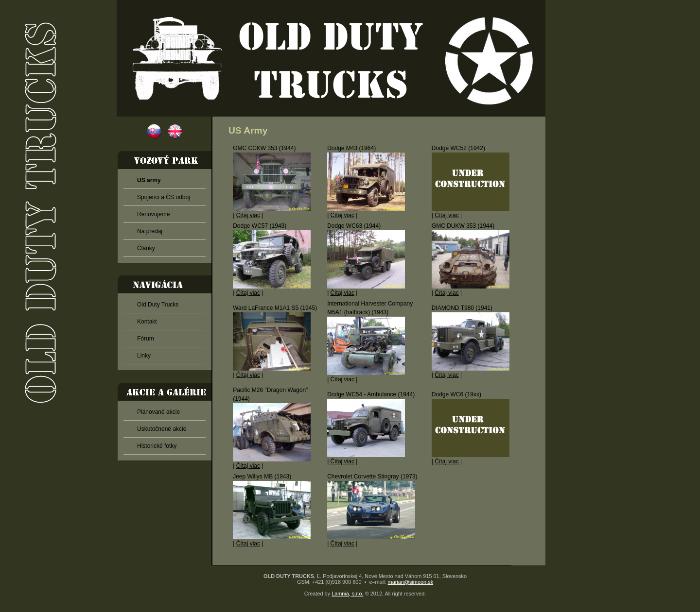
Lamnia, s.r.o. (347, 594)
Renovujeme (153, 214)
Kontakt (147, 322)
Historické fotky (157, 446)
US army (149, 180)
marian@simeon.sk (411, 582)
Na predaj (150, 231)
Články (146, 248)
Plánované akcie (158, 412)
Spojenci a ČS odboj (164, 197)
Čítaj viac (248, 215)
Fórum (146, 339)
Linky (144, 356)
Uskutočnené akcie (162, 429)
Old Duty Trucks (158, 305)
